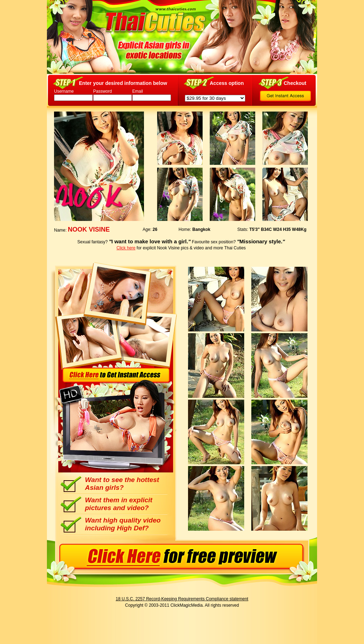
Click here (126, 248)
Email (138, 91)
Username (64, 91)
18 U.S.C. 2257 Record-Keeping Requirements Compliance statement (182, 599)
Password (103, 91)
